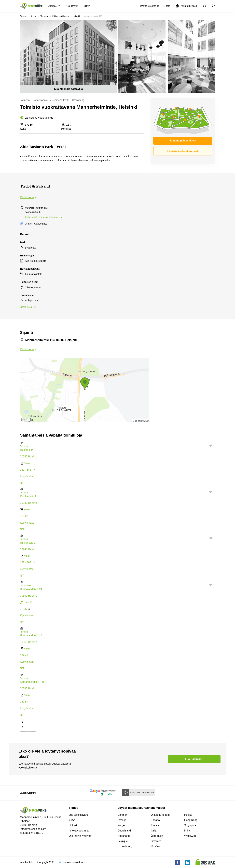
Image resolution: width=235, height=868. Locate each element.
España (155, 820)
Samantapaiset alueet (183, 141)
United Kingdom (160, 815)
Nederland (124, 836)
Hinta (167, 6)
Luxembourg (125, 846)
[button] (118, 443)
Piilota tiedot (29, 197)
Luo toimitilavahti (79, 815)
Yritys (87, 6)
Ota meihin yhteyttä (80, 836)
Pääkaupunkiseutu (61, 16)
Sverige (122, 820)
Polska (188, 815)
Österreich (157, 836)
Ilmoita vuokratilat (147, 6)
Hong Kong (191, 820)
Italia (154, 831)
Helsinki (76, 16)
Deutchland (124, 831)
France (155, 825)
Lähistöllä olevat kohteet (183, 151)
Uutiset (73, 825)
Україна (155, 846)
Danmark (123, 815)
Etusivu (23, 16)
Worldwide (190, 836)
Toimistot (44, 16)
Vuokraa (52, 6)
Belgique (123, 841)
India (187, 831)
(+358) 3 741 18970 (32, 833)
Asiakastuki (72, 6)
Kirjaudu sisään (186, 6)
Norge (121, 825)
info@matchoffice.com (33, 829)
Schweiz (156, 841)
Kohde (34, 16)
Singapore (190, 825)
